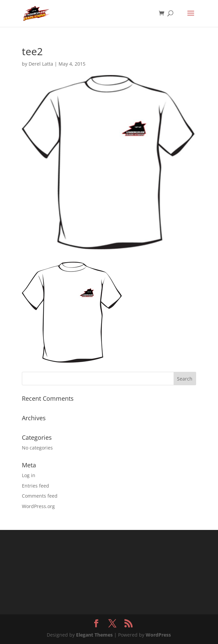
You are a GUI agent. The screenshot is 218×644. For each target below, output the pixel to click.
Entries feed (35, 486)
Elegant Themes (94, 635)
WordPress (158, 635)
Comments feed (40, 496)
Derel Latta (41, 64)
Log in (29, 475)
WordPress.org (38, 506)
